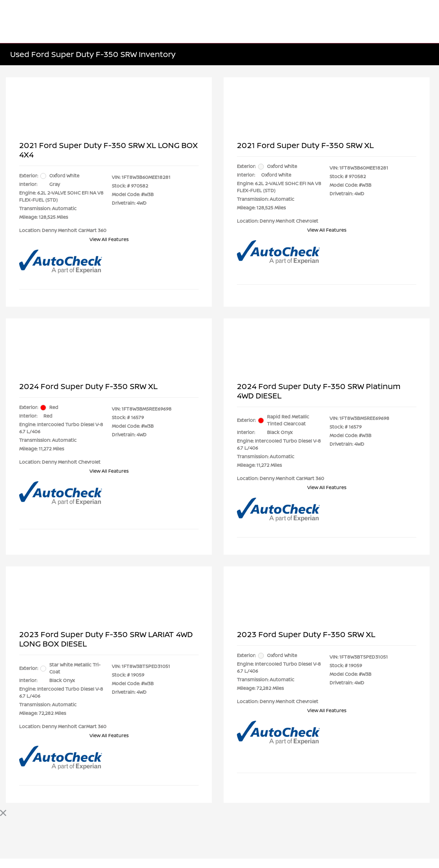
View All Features (109, 239)
